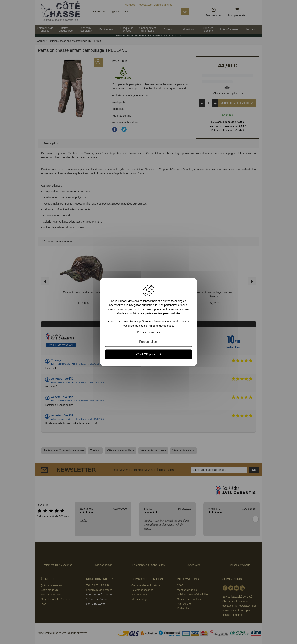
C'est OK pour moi (148, 354)
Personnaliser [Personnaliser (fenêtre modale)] (148, 342)
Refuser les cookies (148, 332)
